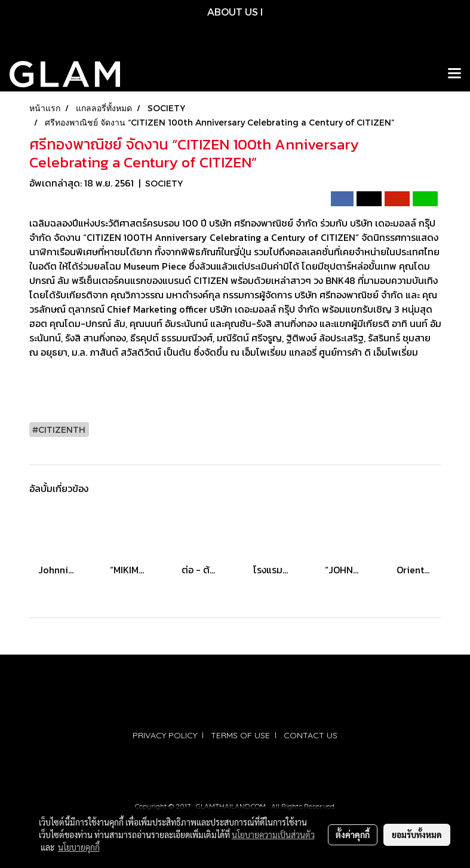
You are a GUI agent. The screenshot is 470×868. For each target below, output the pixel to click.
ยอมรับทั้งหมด (417, 835)
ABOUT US (233, 12)
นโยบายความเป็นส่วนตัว (273, 835)
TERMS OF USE (240, 735)
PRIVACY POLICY (165, 735)
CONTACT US (311, 735)
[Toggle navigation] (454, 74)
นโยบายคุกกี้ (79, 847)
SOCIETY (164, 183)
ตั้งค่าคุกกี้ (353, 835)
